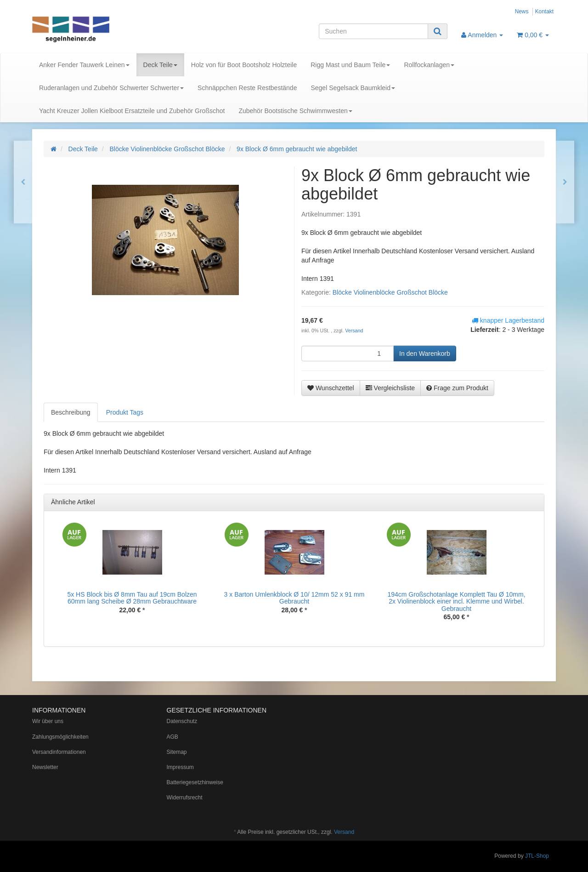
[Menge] (348, 353)
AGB (172, 737)
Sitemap (177, 752)
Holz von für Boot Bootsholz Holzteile (244, 65)
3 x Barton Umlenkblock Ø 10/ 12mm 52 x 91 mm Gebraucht (294, 598)
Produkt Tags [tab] (125, 412)
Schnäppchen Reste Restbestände (247, 88)
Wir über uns (48, 721)
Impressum (180, 767)
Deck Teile (160, 65)
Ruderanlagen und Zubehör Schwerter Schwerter (111, 88)
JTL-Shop (537, 856)
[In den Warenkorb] (425, 353)
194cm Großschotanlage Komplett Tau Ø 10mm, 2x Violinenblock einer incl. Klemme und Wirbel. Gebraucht (456, 601)
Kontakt (544, 11)
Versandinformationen (59, 752)
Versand (354, 331)
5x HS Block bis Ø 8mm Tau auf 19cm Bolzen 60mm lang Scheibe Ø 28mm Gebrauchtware (132, 598)
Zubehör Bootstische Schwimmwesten (295, 111)
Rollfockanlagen (429, 65)
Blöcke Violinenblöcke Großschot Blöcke (390, 292)
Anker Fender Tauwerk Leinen (84, 65)
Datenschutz (182, 721)
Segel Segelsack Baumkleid (353, 88)
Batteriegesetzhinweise (195, 782)
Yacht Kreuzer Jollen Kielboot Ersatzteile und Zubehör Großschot (132, 111)
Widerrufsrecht (185, 798)
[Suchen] (373, 31)
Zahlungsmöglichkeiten (60, 737)
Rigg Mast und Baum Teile (350, 65)
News (522, 11)
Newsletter (45, 767)
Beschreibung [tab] (71, 412)
